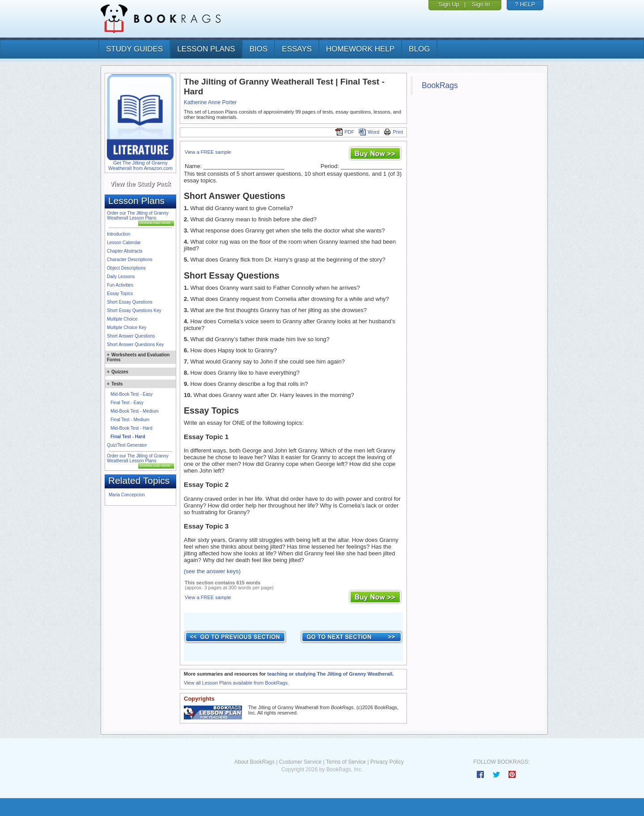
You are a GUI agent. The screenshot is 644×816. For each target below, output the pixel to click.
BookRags (440, 85)
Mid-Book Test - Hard (131, 428)
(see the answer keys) (212, 571)
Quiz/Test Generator (127, 445)
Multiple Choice (122, 319)
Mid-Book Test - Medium (135, 411)
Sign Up (449, 4)
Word (369, 132)
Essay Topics (120, 294)
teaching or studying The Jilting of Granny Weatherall (330, 674)
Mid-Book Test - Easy (131, 394)
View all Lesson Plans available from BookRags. (236, 683)
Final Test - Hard (128, 437)
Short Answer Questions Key (135, 345)
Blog (419, 49)
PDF (345, 132)
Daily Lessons (121, 277)
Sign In (481, 4)
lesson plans (206, 49)
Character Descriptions (130, 260)
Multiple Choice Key (127, 328)
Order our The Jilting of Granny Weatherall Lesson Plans (138, 216)
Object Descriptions (126, 268)
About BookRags (254, 762)
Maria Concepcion (127, 495)
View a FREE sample (208, 152)
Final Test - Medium (130, 420)
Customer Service (300, 762)
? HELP (525, 4)
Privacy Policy (387, 762)
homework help (360, 49)
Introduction (119, 234)
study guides (134, 49)
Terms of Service (346, 762)
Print (393, 132)
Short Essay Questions (130, 302)
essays (297, 49)
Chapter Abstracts (125, 251)
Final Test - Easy (127, 403)
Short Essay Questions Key (134, 311)
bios (259, 49)
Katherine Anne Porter (210, 102)
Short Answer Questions (131, 336)
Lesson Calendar (124, 243)
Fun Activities (120, 285)
